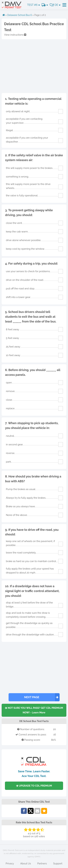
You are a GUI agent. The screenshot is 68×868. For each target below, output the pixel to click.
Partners (42, 864)
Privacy (10, 864)
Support (58, 864)
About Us (26, 864)
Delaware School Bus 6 (20, 15)
